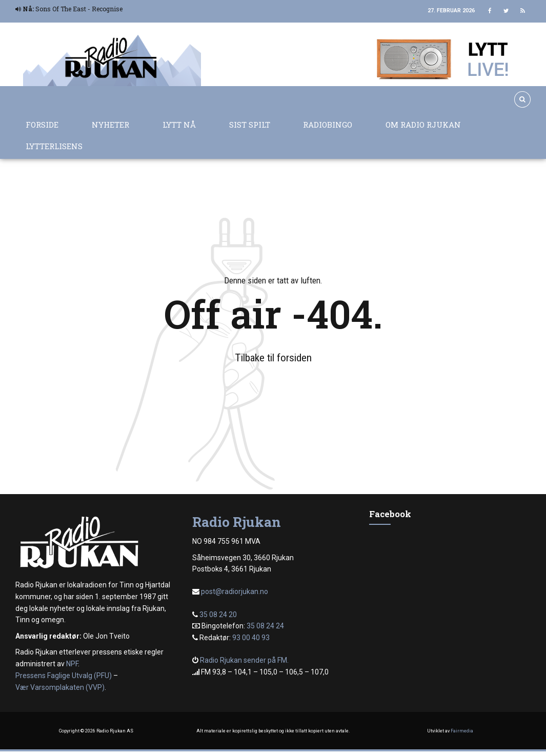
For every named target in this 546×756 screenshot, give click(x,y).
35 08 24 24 (265, 626)
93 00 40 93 (251, 638)
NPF (72, 664)
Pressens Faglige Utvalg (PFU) (64, 676)
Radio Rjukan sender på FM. (244, 660)
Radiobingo (328, 125)
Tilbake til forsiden (273, 358)
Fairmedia (462, 731)
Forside (42, 125)
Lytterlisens (54, 146)
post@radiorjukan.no (235, 591)
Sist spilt (250, 125)
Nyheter (110, 125)
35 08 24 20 (218, 615)
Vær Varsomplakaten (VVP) (60, 687)
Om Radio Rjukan (423, 125)
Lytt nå (179, 125)
